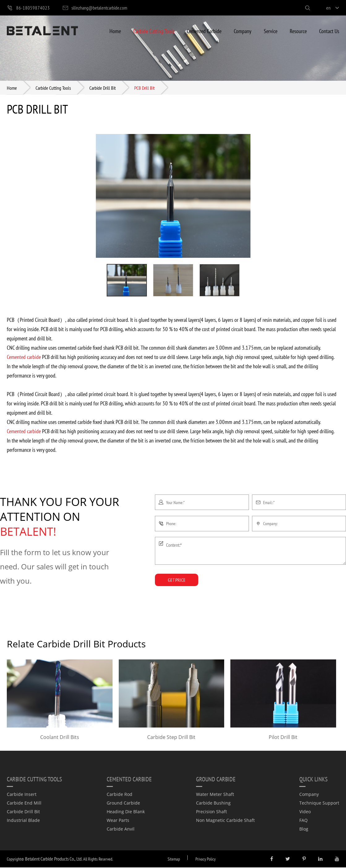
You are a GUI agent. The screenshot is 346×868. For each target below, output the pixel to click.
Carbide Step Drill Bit (171, 738)
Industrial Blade (23, 821)
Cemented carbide (24, 357)
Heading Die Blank (126, 812)
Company (243, 31)
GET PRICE (177, 580)
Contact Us (329, 31)
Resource (298, 31)
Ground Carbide (123, 803)
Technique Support (319, 803)
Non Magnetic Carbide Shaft (225, 821)
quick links (314, 779)
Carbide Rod (120, 795)
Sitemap (174, 859)
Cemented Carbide (204, 31)
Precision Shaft (211, 812)
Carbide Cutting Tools (154, 31)
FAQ (303, 821)
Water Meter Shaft (215, 795)
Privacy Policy (205, 859)
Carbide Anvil (121, 829)
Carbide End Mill (24, 803)
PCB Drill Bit (144, 88)
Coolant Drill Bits (60, 738)
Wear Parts (118, 821)
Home (115, 31)
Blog (304, 829)
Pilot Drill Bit (283, 738)
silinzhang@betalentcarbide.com (95, 8)
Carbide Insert (22, 795)
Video (305, 812)
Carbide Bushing (213, 803)
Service (271, 31)
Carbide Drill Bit (103, 88)
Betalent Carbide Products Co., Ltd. (54, 859)
